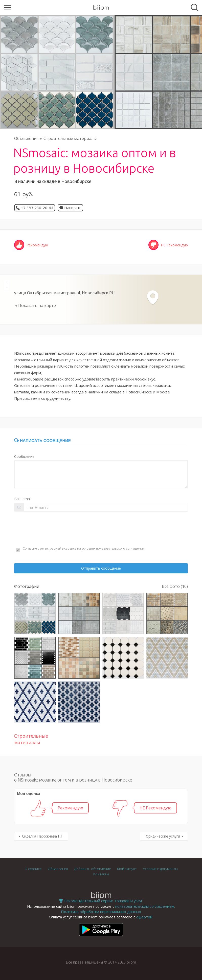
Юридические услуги (162, 836)
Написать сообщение (42, 441)
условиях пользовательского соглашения (113, 548)
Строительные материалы (70, 138)
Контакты (101, 874)
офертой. (145, 917)
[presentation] (53, 529)
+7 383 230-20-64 (37, 208)
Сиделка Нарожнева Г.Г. (43, 836)
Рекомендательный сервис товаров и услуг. (101, 901)
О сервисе (33, 869)
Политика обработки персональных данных (101, 912)
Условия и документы (160, 869)
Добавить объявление (93, 869)
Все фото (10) (175, 586)
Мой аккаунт (127, 869)
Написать (70, 208)
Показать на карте (37, 305)
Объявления (26, 138)
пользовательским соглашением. (145, 906)
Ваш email (23, 499)
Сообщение (24, 456)
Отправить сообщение (101, 568)
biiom (101, 8)
